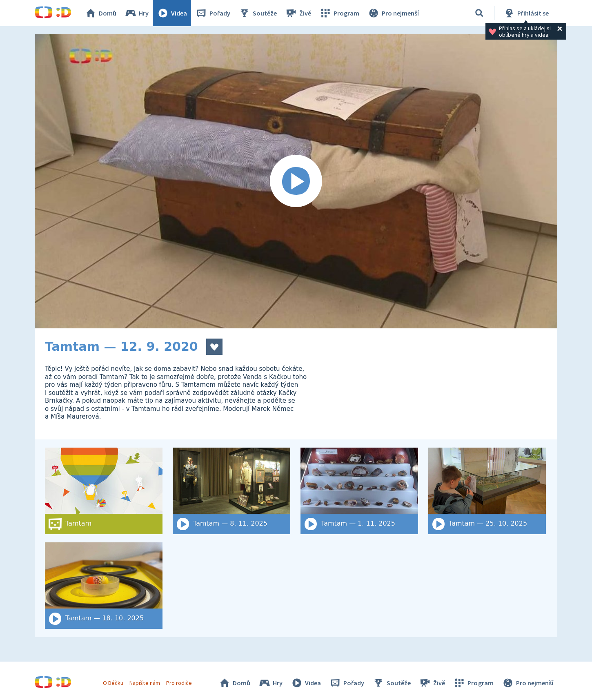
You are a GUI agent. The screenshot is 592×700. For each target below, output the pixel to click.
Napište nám (145, 683)
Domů (100, 13)
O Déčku (113, 683)
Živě (298, 13)
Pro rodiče (179, 683)
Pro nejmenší (393, 13)
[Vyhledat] (479, 13)
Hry (137, 13)
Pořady (213, 13)
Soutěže (258, 13)
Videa (172, 13)
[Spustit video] (296, 181)
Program (339, 13)
